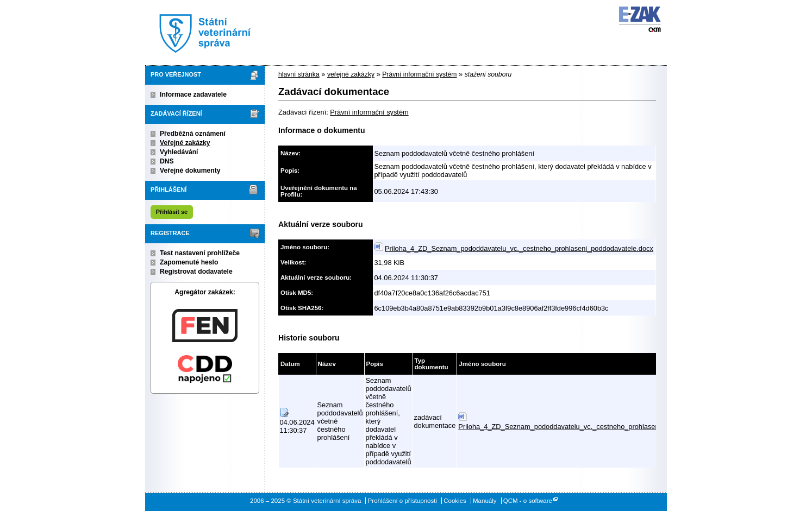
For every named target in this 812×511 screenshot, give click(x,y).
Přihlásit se (172, 212)
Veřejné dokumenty (190, 171)
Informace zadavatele (193, 94)
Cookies (455, 501)
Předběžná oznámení (193, 134)
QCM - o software (528, 501)
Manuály (485, 501)
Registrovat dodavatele (196, 272)
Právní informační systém (419, 74)
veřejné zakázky (351, 74)
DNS (167, 161)
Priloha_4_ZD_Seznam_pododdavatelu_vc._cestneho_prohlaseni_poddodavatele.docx (519, 248)
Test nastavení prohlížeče (200, 253)
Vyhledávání (179, 152)
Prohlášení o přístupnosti (402, 501)
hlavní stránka (299, 74)
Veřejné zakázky (185, 143)
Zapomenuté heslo (189, 262)
